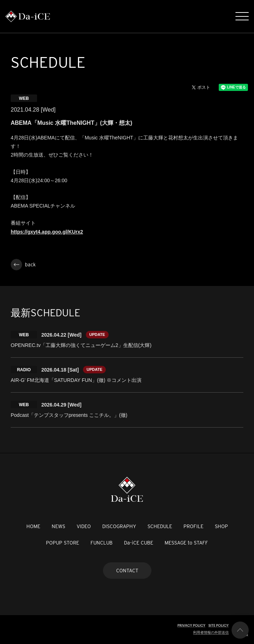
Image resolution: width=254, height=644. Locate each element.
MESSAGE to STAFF (186, 543)
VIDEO (84, 526)
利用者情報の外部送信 (211, 632)
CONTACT (127, 571)
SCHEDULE (160, 526)
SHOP (221, 526)
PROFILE (193, 526)
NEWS (58, 526)
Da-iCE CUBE (139, 543)
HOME (33, 526)
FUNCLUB (102, 543)
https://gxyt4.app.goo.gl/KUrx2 (47, 232)
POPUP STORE (63, 543)
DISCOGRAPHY (119, 526)
